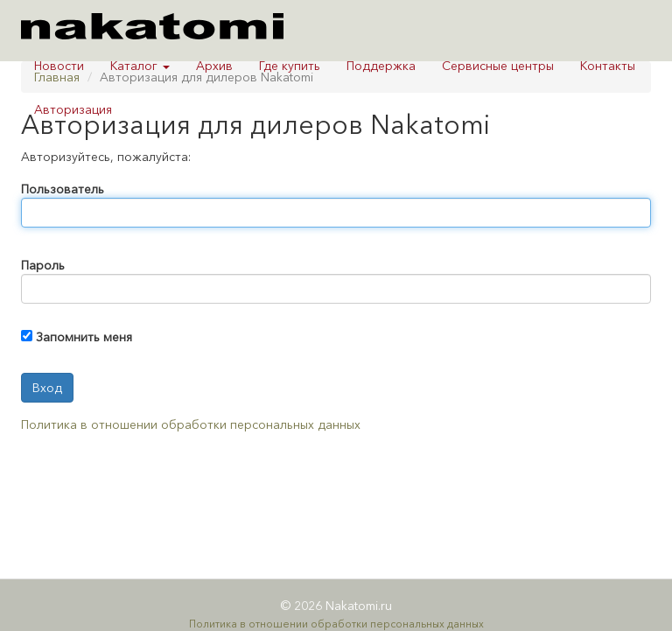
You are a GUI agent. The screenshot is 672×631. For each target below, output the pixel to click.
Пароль (43, 265)
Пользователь (63, 189)
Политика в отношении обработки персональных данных (191, 424)
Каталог (140, 66)
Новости (59, 66)
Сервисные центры (498, 66)
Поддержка (381, 66)
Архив (214, 66)
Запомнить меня (84, 337)
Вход (47, 388)
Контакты (608, 66)
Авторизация (73, 109)
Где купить (290, 66)
